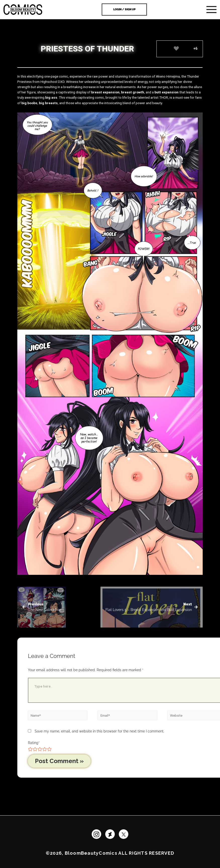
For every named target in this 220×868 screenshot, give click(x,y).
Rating (34, 743)
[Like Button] (176, 48)
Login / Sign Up (124, 9)
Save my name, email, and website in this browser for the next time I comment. (99, 731)
